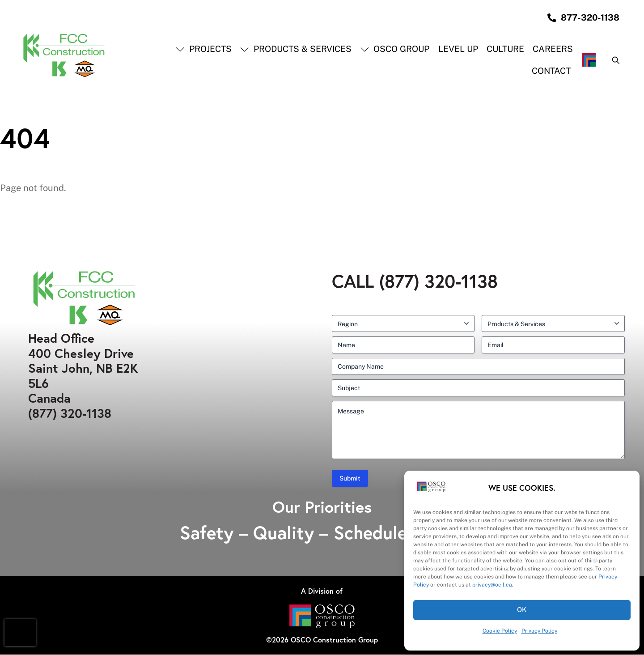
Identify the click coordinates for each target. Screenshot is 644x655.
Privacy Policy (539, 631)
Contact (552, 71)
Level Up (458, 49)
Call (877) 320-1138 (415, 281)
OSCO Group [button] (395, 49)
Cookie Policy (500, 631)
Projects (204, 49)
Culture (505, 49)
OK (522, 610)
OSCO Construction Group (334, 640)
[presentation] (20, 633)
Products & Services (296, 49)
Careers (553, 49)
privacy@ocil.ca (492, 585)
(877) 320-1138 (70, 414)
